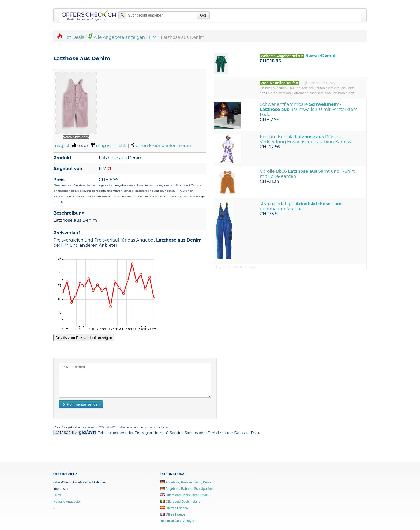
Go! (203, 15)
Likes (57, 495)
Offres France (173, 514)
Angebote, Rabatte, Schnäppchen (187, 489)
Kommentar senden (81, 404)
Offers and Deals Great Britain (185, 495)
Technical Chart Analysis (178, 521)
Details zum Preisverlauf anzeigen (84, 338)
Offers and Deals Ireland (180, 502)
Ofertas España (174, 508)
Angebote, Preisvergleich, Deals (186, 482)
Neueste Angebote (67, 502)
